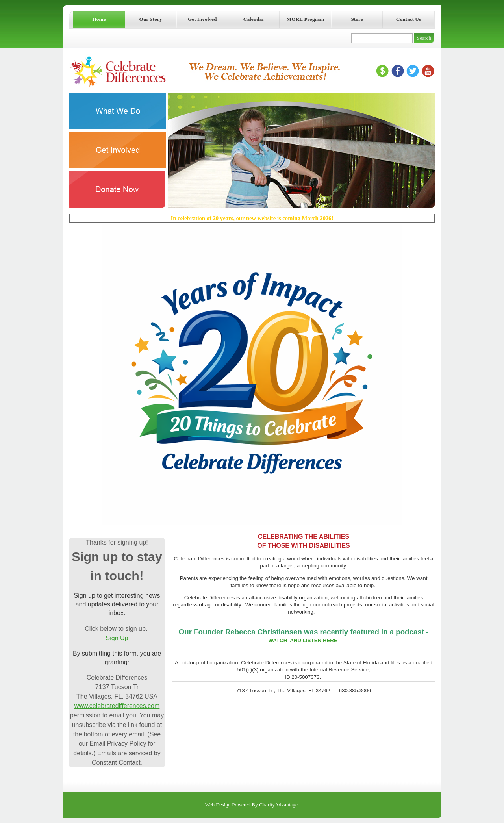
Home (99, 19)
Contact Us (409, 19)
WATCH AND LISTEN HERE (303, 640)
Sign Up (117, 638)
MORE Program (306, 19)
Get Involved (202, 19)
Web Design (218, 805)
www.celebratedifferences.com (117, 706)
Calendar (254, 19)
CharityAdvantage (278, 805)
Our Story (151, 19)
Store (357, 19)
